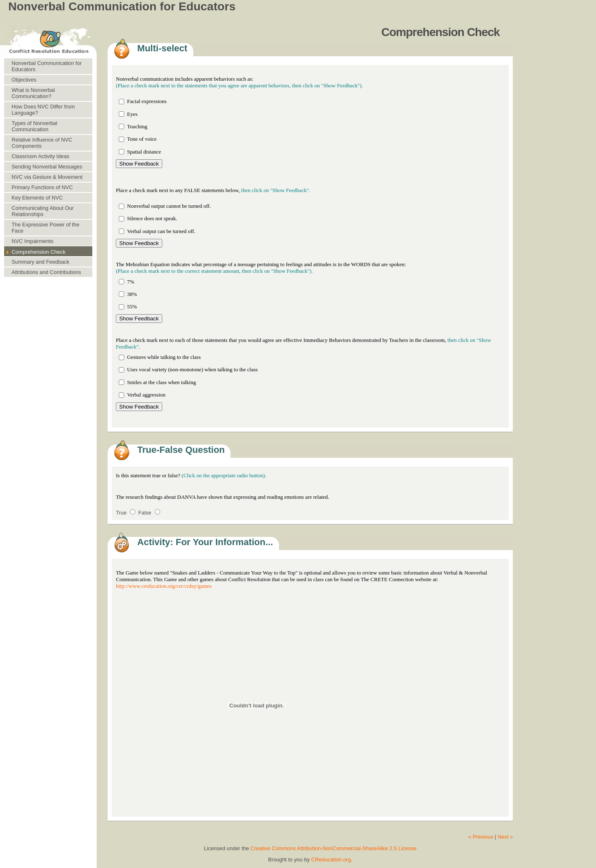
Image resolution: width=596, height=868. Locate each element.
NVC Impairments (32, 241)
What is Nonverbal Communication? (33, 93)
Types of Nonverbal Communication (34, 126)
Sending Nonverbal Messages (47, 167)
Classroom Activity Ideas (40, 156)
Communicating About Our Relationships (43, 211)
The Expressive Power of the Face (46, 228)
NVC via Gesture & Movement (47, 177)
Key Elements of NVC (37, 198)
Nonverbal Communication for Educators (47, 66)
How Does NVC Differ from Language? (43, 110)
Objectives (24, 80)
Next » (505, 837)
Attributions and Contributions (46, 272)
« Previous (481, 837)
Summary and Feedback (40, 262)
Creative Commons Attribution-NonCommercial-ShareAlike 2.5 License (333, 848)
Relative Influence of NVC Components (42, 143)
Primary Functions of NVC (42, 187)
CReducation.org (331, 860)
